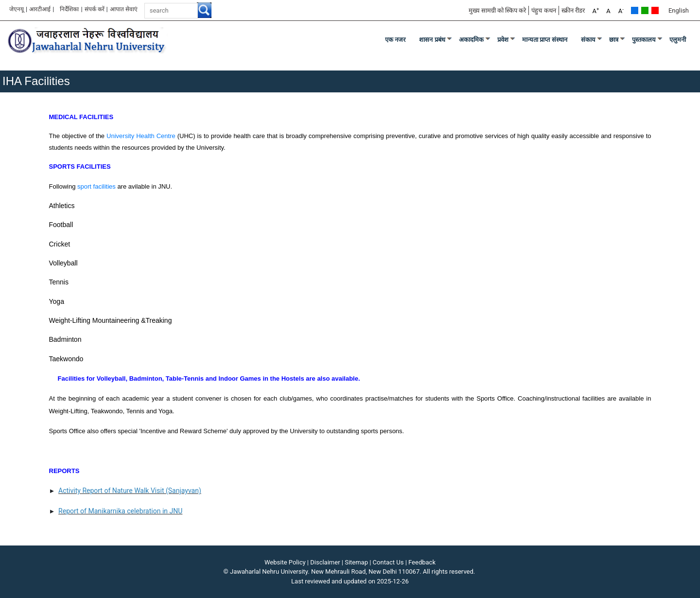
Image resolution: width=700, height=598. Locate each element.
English (679, 10)
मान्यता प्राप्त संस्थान (545, 40)
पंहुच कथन (543, 10)
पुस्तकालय (644, 40)
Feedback (422, 562)
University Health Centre (141, 136)
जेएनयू (17, 9)
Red (655, 10)
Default (635, 10)
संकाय (588, 40)
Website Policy (285, 562)
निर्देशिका (69, 9)
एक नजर (395, 40)
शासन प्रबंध (432, 40)
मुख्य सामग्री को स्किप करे (498, 10)
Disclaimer (325, 562)
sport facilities (96, 186)
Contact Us (388, 562)
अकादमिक (471, 40)
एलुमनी (678, 40)
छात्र (614, 40)
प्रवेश (503, 40)
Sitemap (356, 562)
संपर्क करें (95, 9)
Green (645, 10)
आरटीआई (40, 9)
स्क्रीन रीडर (573, 10)
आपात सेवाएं (124, 9)
